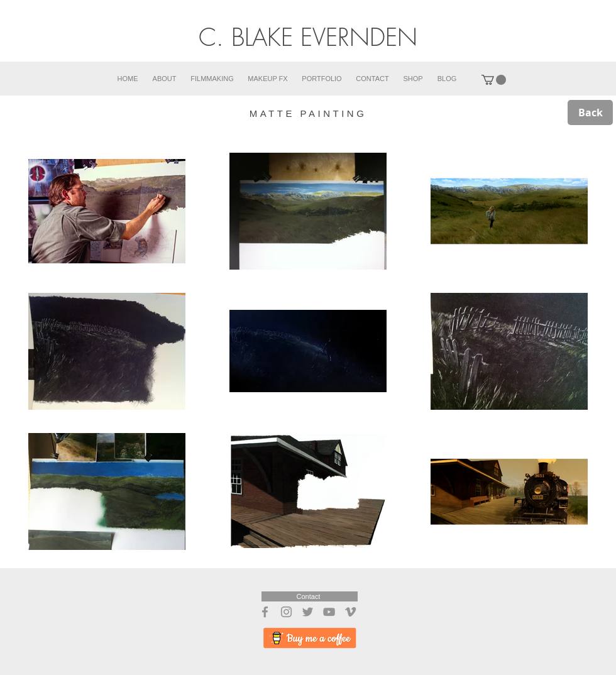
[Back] (590, 112)
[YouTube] (329, 612)
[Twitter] (308, 612)
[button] (494, 80)
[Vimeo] (350, 612)
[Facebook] (265, 612)
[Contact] (310, 596)
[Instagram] (286, 612)
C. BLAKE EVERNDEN (308, 37)
